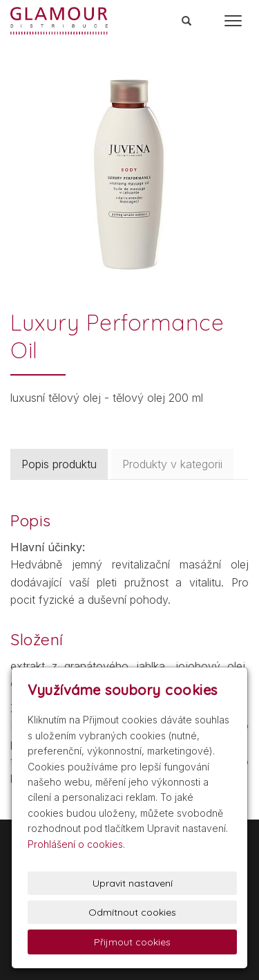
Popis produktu (59, 464)
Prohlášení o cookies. (76, 844)
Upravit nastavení (133, 883)
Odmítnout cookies (132, 912)
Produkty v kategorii (172, 464)
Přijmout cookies (132, 942)
